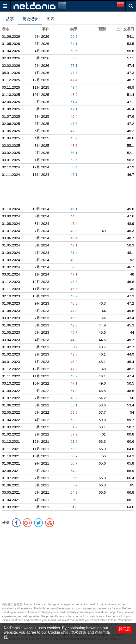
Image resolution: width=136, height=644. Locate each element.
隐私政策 (79, 632)
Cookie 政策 (58, 632)
